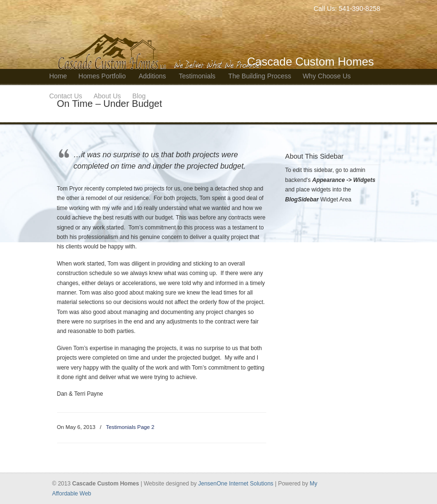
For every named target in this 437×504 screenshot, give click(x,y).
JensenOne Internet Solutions (237, 484)
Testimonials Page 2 (130, 427)
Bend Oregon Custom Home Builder (162, 36)
